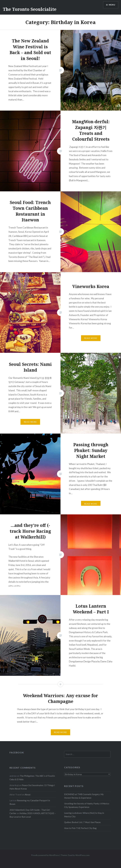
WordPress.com (82, 855)
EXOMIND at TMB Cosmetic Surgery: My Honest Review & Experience (84, 796)
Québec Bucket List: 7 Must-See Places (82, 822)
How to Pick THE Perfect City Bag (80, 828)
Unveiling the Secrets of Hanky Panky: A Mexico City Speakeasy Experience (87, 805)
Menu (112, 5)
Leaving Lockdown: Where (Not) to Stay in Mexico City (84, 815)
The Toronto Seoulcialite (30, 9)
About (28, 795)
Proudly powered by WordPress (45, 855)
